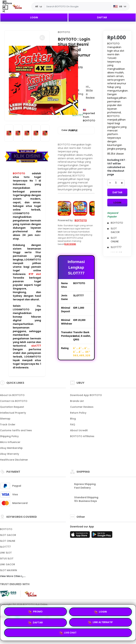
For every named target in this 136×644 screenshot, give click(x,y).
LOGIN (34, 17)
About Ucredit (79, 430)
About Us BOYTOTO (12, 395)
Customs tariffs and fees (16, 430)
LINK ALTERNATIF (101, 622)
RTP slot (35, 274)
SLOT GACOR (8, 535)
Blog (73, 419)
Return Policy (78, 413)
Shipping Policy (9, 436)
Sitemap (5, 419)
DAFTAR (102, 17)
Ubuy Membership (11, 448)
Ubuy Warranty (10, 454)
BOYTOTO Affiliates (82, 436)
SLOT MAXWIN (8, 570)
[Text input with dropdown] (77, 7)
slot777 (36, 346)
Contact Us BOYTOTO (14, 401)
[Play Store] (102, 536)
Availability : (65, 115)
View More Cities (13, 576)
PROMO (36, 612)
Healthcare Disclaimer (14, 460)
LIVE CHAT (68, 632)
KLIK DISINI (70, 244)
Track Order (8, 424)
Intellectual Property (13, 413)
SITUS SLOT (7, 559)
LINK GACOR (8, 564)
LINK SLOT (6, 553)
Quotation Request (12, 407)
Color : (69, 130)
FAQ (73, 424)
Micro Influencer (10, 442)
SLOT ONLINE (8, 541)
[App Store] (80, 536)
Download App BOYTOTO (86, 395)
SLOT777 (5, 547)
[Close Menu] (5, 7)
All (37, 6)
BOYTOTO (19, 173)
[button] (42, 38)
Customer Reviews (82, 407)
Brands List (77, 401)
